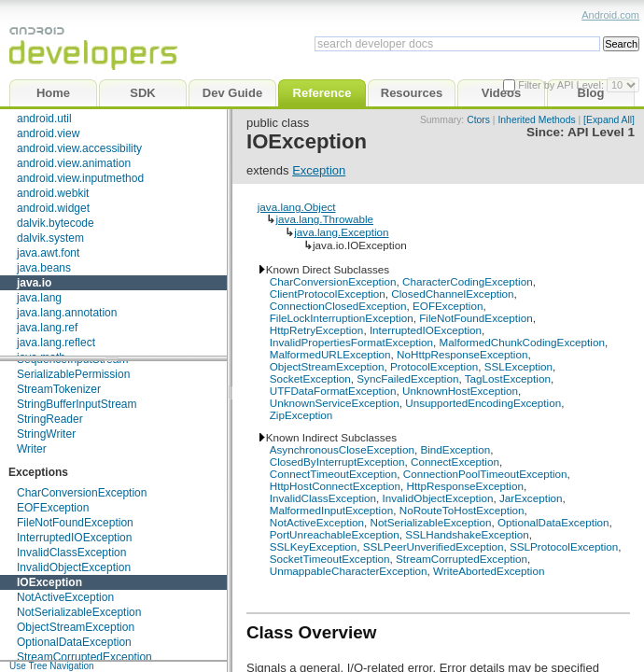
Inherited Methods (536, 120)
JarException (531, 498)
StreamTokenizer (59, 389)
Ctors (478, 120)
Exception (319, 170)
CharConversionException (82, 493)
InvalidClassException (71, 553)
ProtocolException (434, 366)
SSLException (518, 366)
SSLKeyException (314, 546)
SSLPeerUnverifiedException (434, 546)
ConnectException (455, 462)
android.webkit (53, 193)
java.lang (39, 298)
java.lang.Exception (341, 232)
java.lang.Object (297, 207)
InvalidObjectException (74, 567)
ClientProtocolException (328, 294)
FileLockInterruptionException (342, 318)
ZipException (301, 415)
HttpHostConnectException (335, 486)
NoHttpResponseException (462, 354)
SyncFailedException (407, 378)
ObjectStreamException (76, 627)
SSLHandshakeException (467, 534)
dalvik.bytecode (56, 223)
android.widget (53, 208)
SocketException (310, 378)
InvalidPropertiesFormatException (351, 342)
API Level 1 (601, 132)
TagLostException (508, 378)
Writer (32, 449)
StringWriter (46, 434)
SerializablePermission (73, 374)
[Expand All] (609, 120)
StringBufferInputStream (77, 404)
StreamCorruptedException (84, 657)
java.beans (44, 268)
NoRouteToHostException (462, 510)
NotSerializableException (79, 612)
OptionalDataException (74, 642)
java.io (34, 283)
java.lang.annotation (67, 313)
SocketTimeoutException (330, 559)
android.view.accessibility (79, 148)
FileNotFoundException (75, 523)
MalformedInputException (332, 510)
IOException (49, 582)
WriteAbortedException (489, 571)
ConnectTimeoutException (334, 474)
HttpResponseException (465, 486)
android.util (44, 119)
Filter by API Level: (562, 85)
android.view (48, 133)
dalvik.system (50, 238)
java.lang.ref (47, 328)
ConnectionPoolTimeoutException (485, 474)
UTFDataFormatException (333, 391)
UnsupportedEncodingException (483, 403)
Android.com (610, 15)
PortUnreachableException (335, 534)
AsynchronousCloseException (342, 449)
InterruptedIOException (74, 538)
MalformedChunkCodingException (522, 342)
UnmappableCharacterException (349, 571)
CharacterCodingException (468, 281)
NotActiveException (65, 597)
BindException (455, 449)
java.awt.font (48, 253)
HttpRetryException (317, 330)
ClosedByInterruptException (337, 462)
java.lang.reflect (56, 343)
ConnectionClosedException (338, 306)
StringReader (50, 419)
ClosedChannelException (452, 294)
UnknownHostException (460, 391)
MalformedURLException (330, 354)
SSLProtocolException (564, 546)
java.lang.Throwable (324, 219)
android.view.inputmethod (80, 178)
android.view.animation (74, 163)
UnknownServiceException (335, 403)
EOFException (53, 508)
